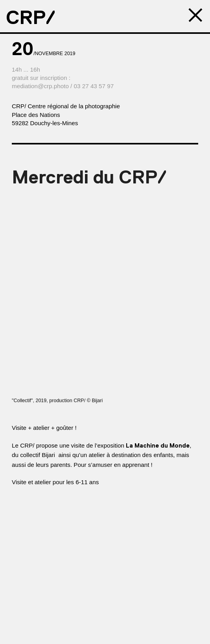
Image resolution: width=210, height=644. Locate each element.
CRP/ (31, 17)
